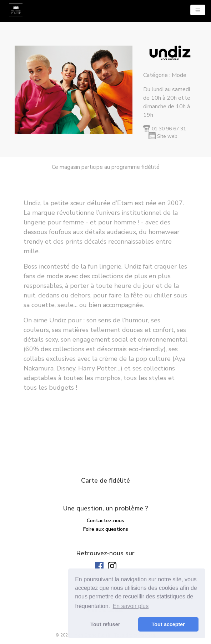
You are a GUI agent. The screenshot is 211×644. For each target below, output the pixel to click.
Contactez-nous (105, 521)
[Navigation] (198, 10)
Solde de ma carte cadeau (106, 538)
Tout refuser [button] (105, 624)
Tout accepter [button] (168, 624)
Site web (167, 136)
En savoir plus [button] (131, 606)
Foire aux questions (106, 529)
